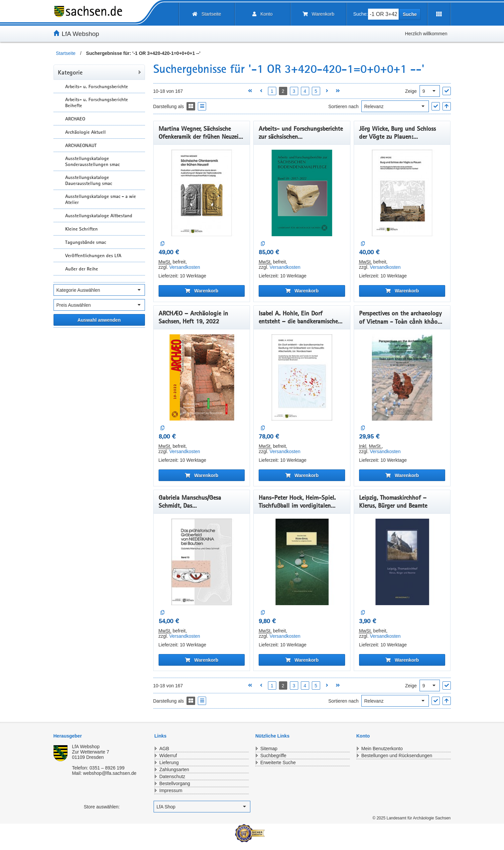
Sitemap (269, 749)
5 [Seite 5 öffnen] (316, 91)
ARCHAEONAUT (81, 145)
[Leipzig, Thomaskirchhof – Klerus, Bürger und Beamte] (402, 562)
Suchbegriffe (273, 756)
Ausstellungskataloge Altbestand (99, 216)
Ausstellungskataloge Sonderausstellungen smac (92, 161)
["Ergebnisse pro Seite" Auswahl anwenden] (447, 91)
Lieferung (169, 763)
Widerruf (168, 756)
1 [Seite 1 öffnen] (272, 91)
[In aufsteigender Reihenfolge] (447, 106)
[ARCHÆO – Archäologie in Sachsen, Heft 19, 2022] (202, 378)
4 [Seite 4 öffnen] (305, 91)
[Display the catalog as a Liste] (202, 106)
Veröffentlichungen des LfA (93, 255)
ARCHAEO (75, 119)
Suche (410, 14)
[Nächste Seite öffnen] (327, 91)
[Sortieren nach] (395, 106)
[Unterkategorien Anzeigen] (59, 86)
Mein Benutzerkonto (382, 749)
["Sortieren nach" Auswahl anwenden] (436, 106)
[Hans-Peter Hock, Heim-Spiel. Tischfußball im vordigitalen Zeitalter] (302, 562)
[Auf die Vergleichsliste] (163, 244)
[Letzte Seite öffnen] (338, 91)
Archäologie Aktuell (85, 132)
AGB (164, 749)
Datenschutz (172, 776)
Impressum (171, 790)
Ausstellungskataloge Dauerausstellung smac (89, 180)
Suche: (361, 14)
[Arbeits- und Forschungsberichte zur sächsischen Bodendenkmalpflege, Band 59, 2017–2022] (302, 193)
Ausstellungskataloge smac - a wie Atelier (101, 199)
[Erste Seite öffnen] (250, 91)
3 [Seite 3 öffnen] (294, 91)
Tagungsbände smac (86, 242)
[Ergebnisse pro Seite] (430, 91)
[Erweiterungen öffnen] (439, 14)
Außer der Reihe (82, 269)
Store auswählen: (102, 807)
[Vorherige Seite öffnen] (261, 91)
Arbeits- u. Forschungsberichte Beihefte (97, 102)
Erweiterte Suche (278, 763)
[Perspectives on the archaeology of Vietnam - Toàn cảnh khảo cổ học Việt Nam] (402, 378)
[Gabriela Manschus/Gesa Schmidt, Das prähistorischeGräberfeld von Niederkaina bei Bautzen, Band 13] (202, 562)
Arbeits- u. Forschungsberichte (97, 86)
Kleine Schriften (81, 229)
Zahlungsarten (174, 769)
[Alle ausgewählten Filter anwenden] (99, 320)
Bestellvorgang (175, 783)
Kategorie (70, 72)
